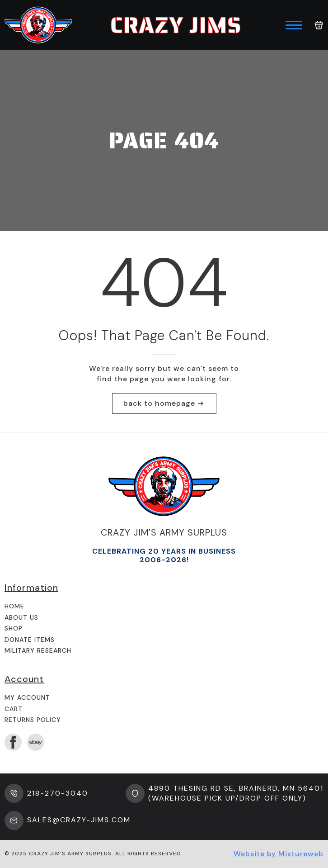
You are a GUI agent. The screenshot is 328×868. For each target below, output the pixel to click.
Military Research (38, 650)
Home (14, 606)
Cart (14, 709)
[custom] (36, 742)
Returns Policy (33, 720)
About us (21, 617)
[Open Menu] (294, 25)
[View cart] (319, 25)
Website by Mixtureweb (279, 854)
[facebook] (13, 742)
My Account (27, 697)
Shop (14, 628)
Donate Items (30, 640)
